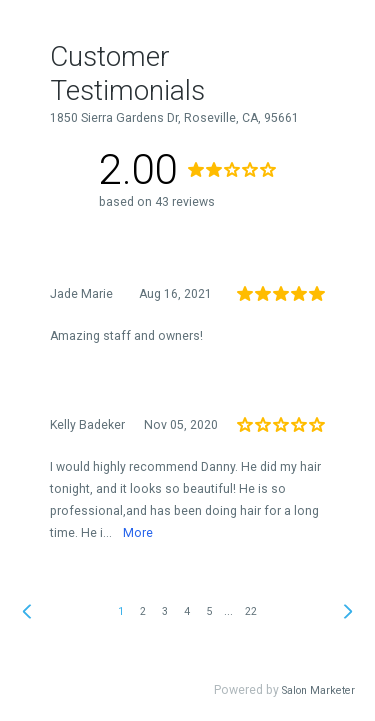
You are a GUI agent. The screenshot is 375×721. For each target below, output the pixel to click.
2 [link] (143, 611)
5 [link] (209, 611)
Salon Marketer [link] (318, 690)
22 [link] (251, 611)
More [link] (138, 533)
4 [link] (187, 611)
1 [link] (121, 611)
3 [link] (165, 611)
